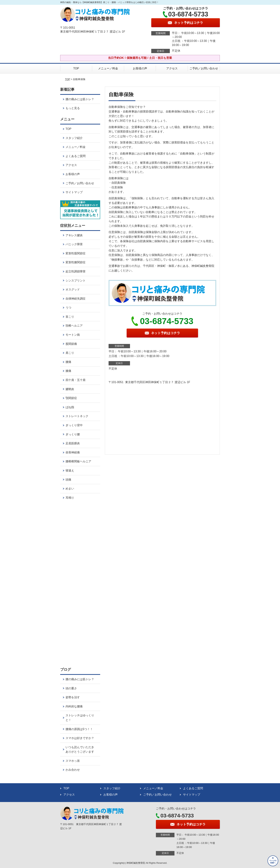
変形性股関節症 (76, 253)
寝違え (70, 470)
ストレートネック (77, 416)
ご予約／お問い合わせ (204, 68)
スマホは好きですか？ (80, 738)
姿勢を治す (73, 697)
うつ (68, 308)
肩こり (70, 353)
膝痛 (68, 371)
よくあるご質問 (76, 156)
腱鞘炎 (70, 389)
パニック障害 (74, 244)
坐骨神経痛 (73, 452)
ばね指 (70, 407)
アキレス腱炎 (74, 235)
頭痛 (68, 480)
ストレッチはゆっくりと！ (80, 718)
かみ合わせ (73, 770)
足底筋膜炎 (73, 443)
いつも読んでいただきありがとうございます (80, 750)
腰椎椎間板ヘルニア (78, 461)
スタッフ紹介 (74, 138)
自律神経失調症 (76, 299)
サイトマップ (74, 192)
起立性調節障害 (76, 271)
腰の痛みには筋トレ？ (80, 99)
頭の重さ (71, 688)
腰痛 (68, 362)
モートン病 (73, 335)
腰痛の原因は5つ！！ (79, 729)
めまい (70, 489)
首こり (70, 317)
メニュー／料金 (108, 68)
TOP (76, 68)
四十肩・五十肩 (76, 380)
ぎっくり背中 (74, 425)
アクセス (172, 68)
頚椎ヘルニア (74, 326)
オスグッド (73, 289)
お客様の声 (140, 68)
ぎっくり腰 (73, 434)
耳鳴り (70, 498)
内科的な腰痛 (74, 706)
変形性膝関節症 (76, 262)
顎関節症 (71, 398)
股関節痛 (71, 344)
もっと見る (73, 108)
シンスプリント (76, 281)
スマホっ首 (73, 761)
